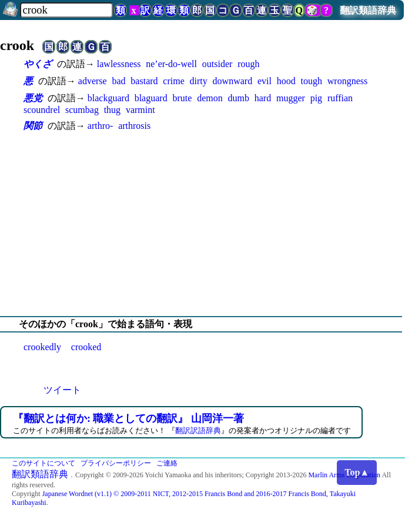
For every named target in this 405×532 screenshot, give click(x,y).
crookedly (42, 347)
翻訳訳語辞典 (198, 430)
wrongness (347, 81)
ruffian (340, 98)
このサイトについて (43, 463)
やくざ (38, 64)
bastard (144, 81)
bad (118, 81)
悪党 (33, 98)
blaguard (151, 98)
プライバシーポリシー (116, 463)
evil (265, 81)
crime (173, 81)
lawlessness (119, 64)
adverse (93, 81)
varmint (140, 110)
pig (316, 98)
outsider (217, 64)
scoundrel (42, 110)
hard (263, 98)
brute (182, 98)
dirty (199, 81)
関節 (33, 126)
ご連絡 (167, 463)
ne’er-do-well (171, 64)
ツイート (62, 390)
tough (312, 81)
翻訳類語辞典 (368, 10)
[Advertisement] (202, 224)
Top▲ (357, 472)
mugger (291, 98)
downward (233, 81)
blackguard (108, 98)
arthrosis (134, 126)
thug (112, 110)
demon (210, 98)
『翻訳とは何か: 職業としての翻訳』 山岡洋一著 (128, 418)
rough (248, 64)
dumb (238, 98)
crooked (86, 347)
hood (286, 81)
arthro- (101, 126)
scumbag (82, 110)
